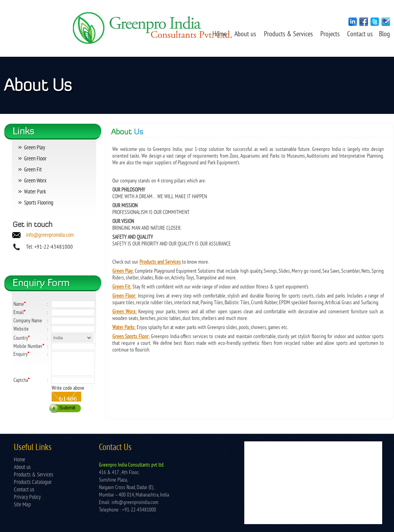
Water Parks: (124, 328)
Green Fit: (122, 287)
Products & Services (288, 35)
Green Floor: (124, 296)
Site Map (22, 505)
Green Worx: (125, 312)
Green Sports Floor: (131, 337)
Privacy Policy (27, 498)
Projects (331, 35)
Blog (385, 35)
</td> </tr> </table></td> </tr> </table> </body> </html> (313, 483)
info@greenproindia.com (50, 235)
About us (245, 35)
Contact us (361, 35)
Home (219, 35)
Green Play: (123, 271)
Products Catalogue (33, 483)
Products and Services (160, 262)
